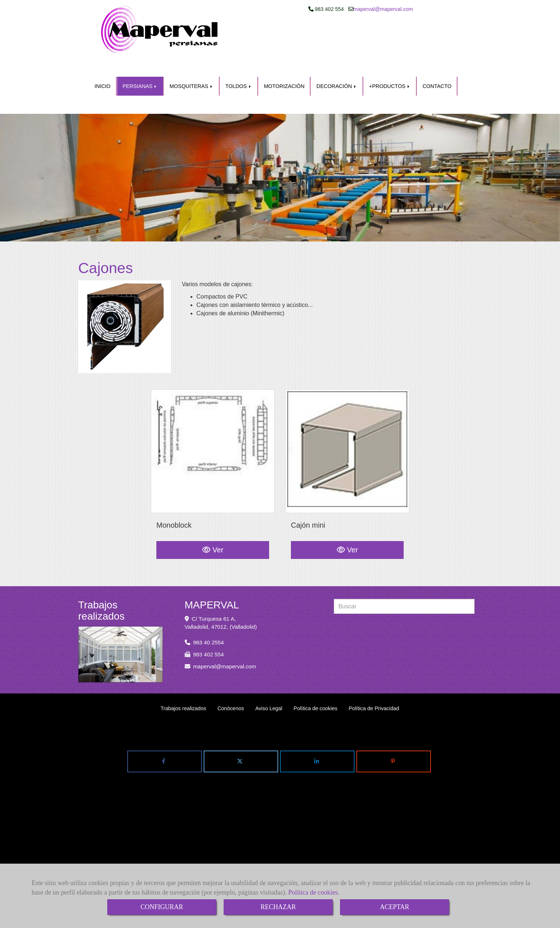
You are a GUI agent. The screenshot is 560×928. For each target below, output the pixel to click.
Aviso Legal (269, 677)
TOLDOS (239, 70)
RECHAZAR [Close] (278, 907)
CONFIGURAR (162, 907)
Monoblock (174, 502)
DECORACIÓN (337, 70)
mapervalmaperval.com (383, 30)
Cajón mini (308, 502)
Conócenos (231, 677)
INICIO (103, 70)
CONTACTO (437, 70)
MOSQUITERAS (191, 70)
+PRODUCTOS (390, 70)
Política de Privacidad (374, 677)
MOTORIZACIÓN (284, 70)
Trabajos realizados (183, 677)
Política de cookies (313, 892)
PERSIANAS (140, 70)
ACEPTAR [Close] (395, 907)
